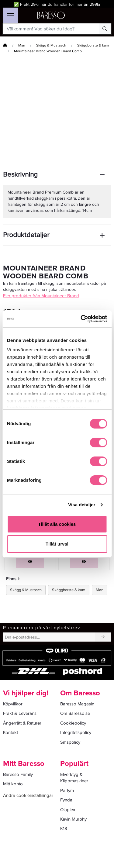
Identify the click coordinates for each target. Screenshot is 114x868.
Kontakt (10, 732)
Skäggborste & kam (93, 45)
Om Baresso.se (75, 713)
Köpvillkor (13, 704)
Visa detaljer (82, 505)
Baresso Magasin (77, 704)
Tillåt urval (57, 544)
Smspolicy (70, 742)
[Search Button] (105, 29)
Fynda (66, 800)
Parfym (67, 790)
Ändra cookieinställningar (28, 795)
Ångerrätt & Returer (22, 723)
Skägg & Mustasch (51, 45)
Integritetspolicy (76, 732)
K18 (64, 828)
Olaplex (68, 810)
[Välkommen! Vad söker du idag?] (51, 29)
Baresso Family (18, 774)
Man (22, 45)
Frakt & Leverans (20, 713)
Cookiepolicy (73, 723)
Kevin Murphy (73, 819)
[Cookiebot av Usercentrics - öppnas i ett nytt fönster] (81, 319)
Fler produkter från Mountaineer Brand (41, 296)
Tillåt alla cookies (57, 524)
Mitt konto (13, 784)
